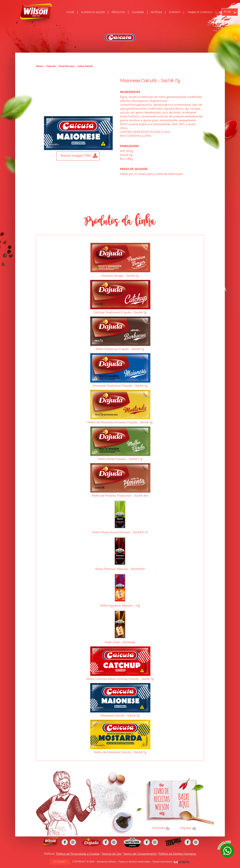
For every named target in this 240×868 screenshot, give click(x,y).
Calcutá (51, 66)
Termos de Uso (112, 854)
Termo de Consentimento (140, 854)
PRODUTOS (118, 12)
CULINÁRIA (138, 12)
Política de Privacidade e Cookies (78, 854)
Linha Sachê (85, 66)
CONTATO (175, 12)
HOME (70, 12)
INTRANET (60, 862)
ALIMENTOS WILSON (93, 12)
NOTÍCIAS (156, 12)
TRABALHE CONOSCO (200, 12)
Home (40, 66)
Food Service (67, 66)
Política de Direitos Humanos (177, 854)
